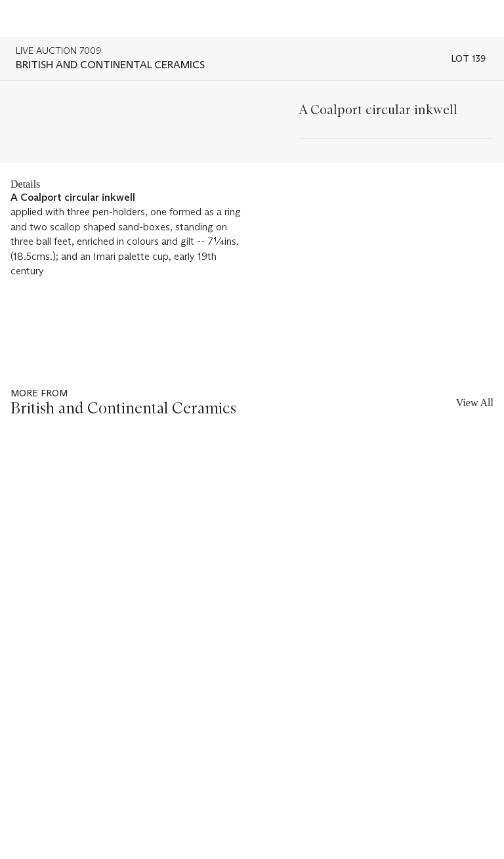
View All (475, 403)
